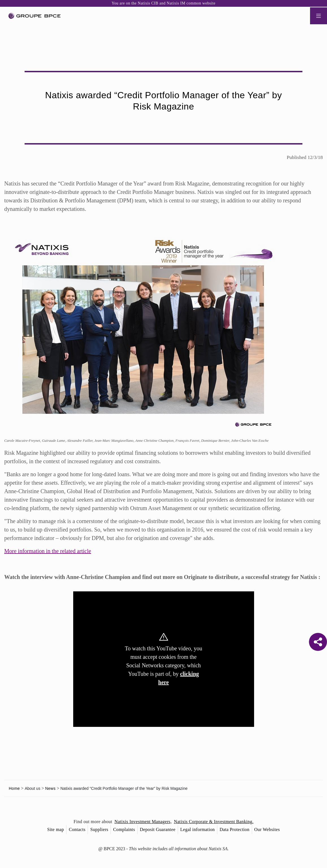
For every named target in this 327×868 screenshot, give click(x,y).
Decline (136, 484)
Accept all (191, 484)
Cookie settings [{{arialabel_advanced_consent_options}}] (130, 384)
